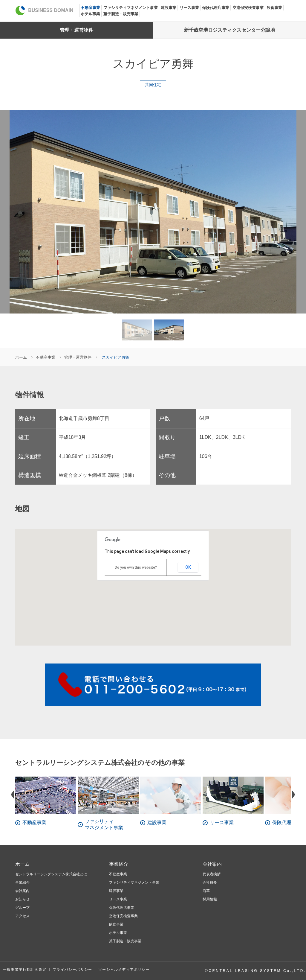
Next (293, 795)
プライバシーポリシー (72, 970)
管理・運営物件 (76, 30)
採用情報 (210, 899)
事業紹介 (22, 882)
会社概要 (210, 882)
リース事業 (189, 8)
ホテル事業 (90, 14)
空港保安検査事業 (248, 8)
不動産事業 (90, 8)
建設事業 (169, 8)
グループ (22, 908)
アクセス (22, 916)
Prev (13, 795)
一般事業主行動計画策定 (25, 970)
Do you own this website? (136, 567)
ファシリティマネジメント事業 (131, 8)
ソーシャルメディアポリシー (124, 970)
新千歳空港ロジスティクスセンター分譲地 (229, 30)
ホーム (21, 357)
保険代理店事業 (216, 8)
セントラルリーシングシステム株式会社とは (51, 874)
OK (188, 567)
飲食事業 (274, 8)
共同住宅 (153, 85)
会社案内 (22, 891)
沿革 (206, 891)
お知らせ (22, 899)
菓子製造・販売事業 (121, 14)
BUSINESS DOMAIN (44, 10)
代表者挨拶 (212, 874)
